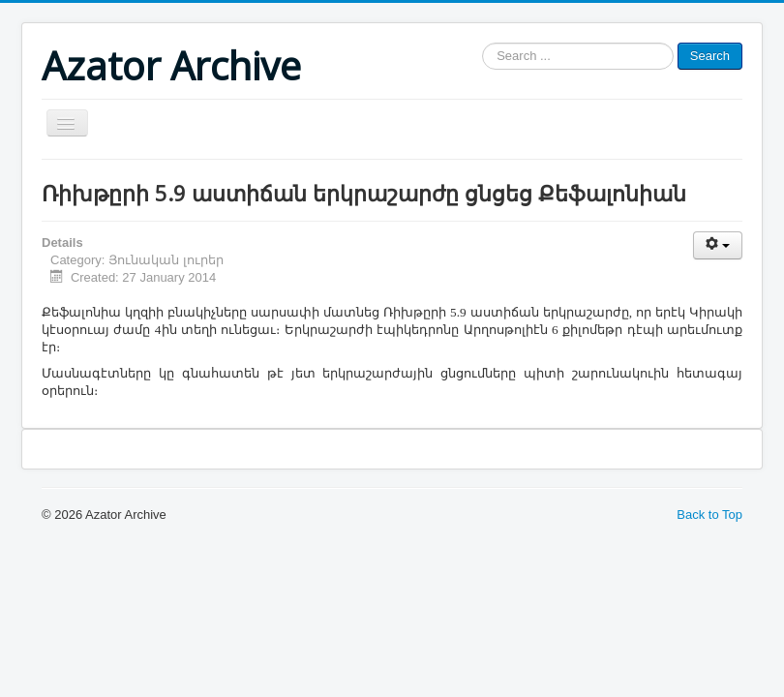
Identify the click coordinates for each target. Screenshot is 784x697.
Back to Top (709, 515)
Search (710, 56)
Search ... (482, 43)
